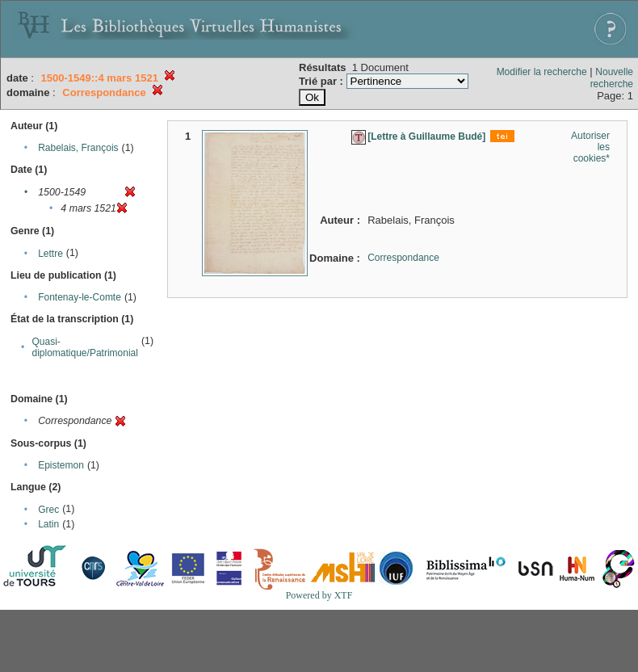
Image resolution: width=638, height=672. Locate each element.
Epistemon (61, 465)
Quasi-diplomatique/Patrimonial (85, 347)
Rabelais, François (78, 148)
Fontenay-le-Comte (80, 297)
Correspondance (403, 258)
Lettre (50, 254)
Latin (48, 524)
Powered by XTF (319, 595)
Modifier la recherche (542, 72)
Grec (48, 510)
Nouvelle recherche (612, 78)
